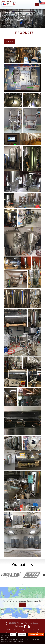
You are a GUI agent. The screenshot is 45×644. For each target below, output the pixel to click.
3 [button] (22, 585)
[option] (13, 575)
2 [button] (20, 585)
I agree (22, 604)
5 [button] (28, 585)
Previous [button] (1, 575)
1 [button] (17, 585)
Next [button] (44, 575)
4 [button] (25, 585)
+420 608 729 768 (14, 623)
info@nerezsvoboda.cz (31, 623)
